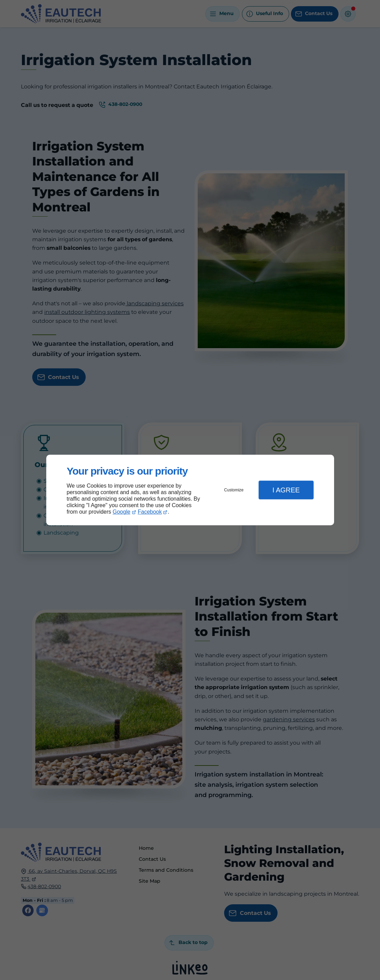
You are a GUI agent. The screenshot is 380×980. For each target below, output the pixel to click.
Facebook (150, 512)
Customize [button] (234, 490)
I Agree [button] (286, 490)
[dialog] (190, 490)
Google (122, 512)
